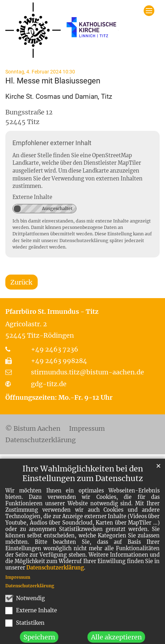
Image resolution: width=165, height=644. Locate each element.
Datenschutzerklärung (55, 585)
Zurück (21, 282)
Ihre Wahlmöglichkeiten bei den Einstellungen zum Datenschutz (83, 491)
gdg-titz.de (49, 384)
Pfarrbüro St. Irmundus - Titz (52, 311)
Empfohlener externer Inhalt (52, 143)
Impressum (18, 594)
